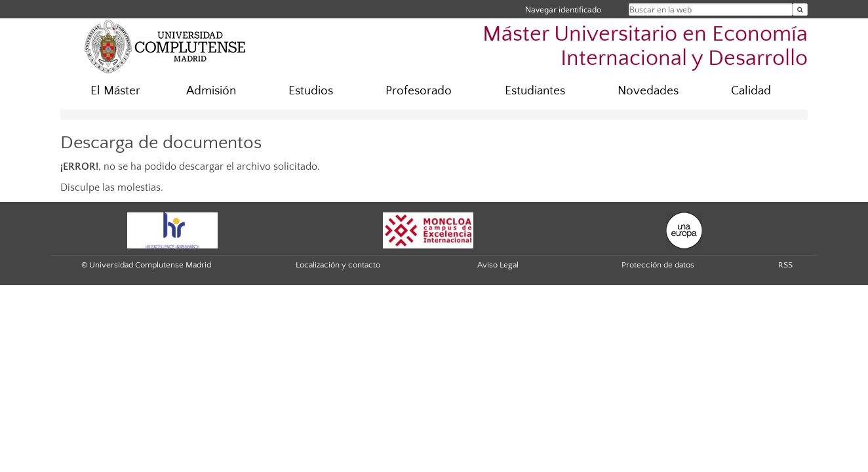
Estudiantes (535, 91)
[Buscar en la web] (800, 10)
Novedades (648, 91)
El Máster (115, 91)
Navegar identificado (563, 10)
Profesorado (419, 91)
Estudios (311, 91)
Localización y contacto (338, 265)
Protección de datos (658, 265)
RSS (785, 265)
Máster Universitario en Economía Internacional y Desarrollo (645, 47)
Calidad (751, 91)
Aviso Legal (498, 265)
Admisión (211, 91)
